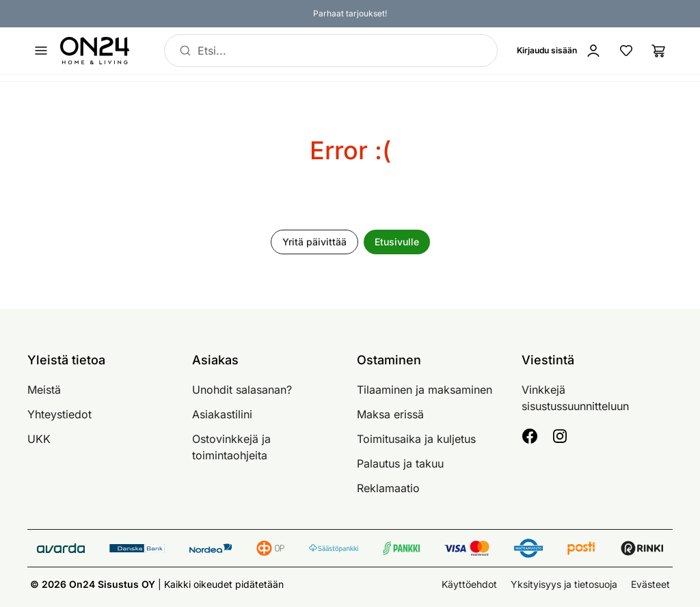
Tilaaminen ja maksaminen (425, 390)
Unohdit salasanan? (242, 390)
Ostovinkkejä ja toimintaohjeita (231, 447)
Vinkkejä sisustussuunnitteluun (575, 398)
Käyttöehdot (469, 584)
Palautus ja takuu (400, 463)
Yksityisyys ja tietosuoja (564, 584)
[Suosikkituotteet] (626, 51)
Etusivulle (397, 242)
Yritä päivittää (314, 242)
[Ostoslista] (659, 51)
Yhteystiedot (59, 414)
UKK (39, 439)
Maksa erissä (390, 414)
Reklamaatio (388, 488)
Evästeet (650, 584)
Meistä (44, 390)
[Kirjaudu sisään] (562, 51)
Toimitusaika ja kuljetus (416, 439)
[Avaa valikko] (41, 51)
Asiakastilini (222, 414)
